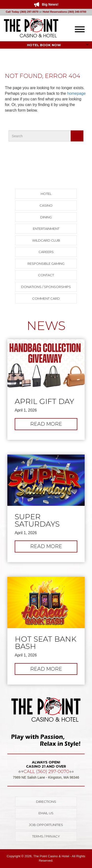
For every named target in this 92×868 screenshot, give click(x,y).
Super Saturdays (37, 520)
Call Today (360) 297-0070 (22, 12)
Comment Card (46, 298)
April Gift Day (44, 402)
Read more (54, 425)
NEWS (46, 326)
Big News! (50, 4)
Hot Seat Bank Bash (46, 643)
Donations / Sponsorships (46, 287)
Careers (46, 252)
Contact (46, 275)
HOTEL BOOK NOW (58, 45)
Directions (46, 802)
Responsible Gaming (46, 264)
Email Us (46, 813)
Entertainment (46, 229)
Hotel (46, 194)
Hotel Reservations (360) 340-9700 (65, 12)
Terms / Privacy (46, 836)
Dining (46, 217)
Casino (46, 205)
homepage (76, 93)
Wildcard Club (46, 240)
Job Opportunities (46, 825)
